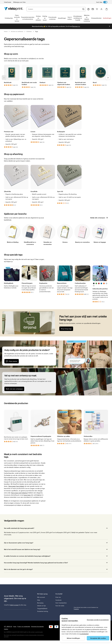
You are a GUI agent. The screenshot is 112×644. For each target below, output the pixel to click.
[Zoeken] (83, 9)
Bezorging (40, 603)
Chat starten (12, 361)
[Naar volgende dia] (109, 26)
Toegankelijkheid (42, 608)
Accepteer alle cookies (98, 638)
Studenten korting (43, 611)
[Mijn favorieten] (97, 9)
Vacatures (58, 600)
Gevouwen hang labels (16, 486)
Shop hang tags (66, 329)
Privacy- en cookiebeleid (24, 626)
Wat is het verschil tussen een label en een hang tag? (22, 549)
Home (6, 31)
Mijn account (41, 597)
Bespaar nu (76, 26)
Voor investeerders (61, 603)
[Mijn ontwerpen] (93, 9)
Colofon (6, 629)
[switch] (102, 2)
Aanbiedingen (107, 18)
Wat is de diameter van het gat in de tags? (18, 569)
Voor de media (60, 606)
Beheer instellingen (73, 638)
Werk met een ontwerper (14, 389)
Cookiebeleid (84, 634)
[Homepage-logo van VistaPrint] (14, 9)
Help (39, 600)
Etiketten (29, 31)
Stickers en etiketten (17, 31)
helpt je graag (14, 605)
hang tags (27, 495)
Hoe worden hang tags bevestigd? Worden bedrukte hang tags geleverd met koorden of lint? (36, 563)
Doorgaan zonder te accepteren (98, 620)
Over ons (58, 597)
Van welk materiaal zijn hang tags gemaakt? (19, 528)
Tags (36, 31)
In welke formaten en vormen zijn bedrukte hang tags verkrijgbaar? (27, 556)
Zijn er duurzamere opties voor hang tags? (19, 543)
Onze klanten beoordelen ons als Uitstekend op (86, 608)
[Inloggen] (101, 9)
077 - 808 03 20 (8, 626)
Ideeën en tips (41, 606)
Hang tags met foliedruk (19, 493)
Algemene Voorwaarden (37, 626)
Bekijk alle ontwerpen (99, 218)
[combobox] (55, 9)
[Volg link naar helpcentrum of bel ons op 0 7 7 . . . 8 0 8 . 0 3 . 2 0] (88, 9)
